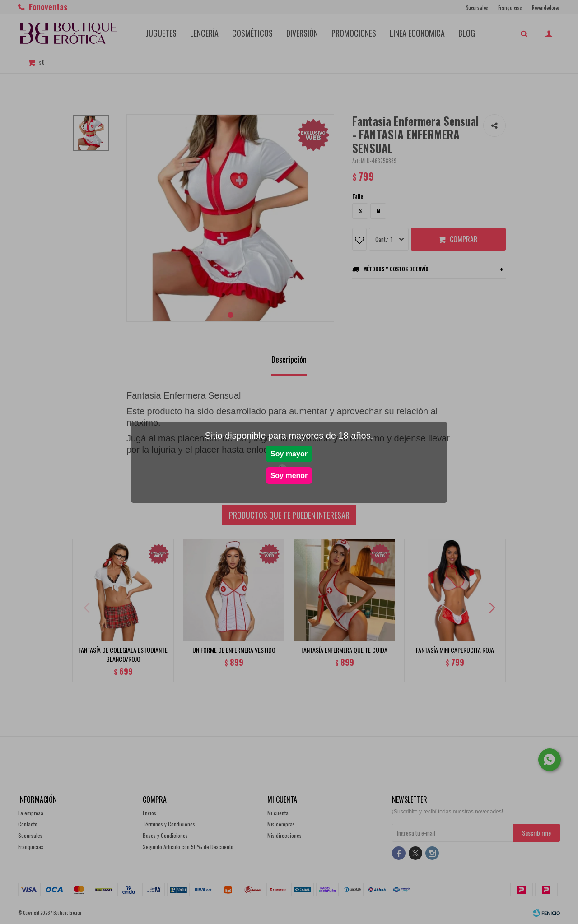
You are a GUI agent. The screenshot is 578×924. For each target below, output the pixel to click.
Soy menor (289, 476)
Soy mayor (289, 454)
